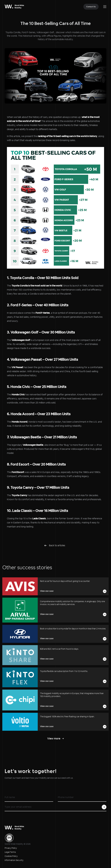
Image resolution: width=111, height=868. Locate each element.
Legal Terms (10, 852)
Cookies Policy (11, 856)
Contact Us (91, 7)
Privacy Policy (11, 848)
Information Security (14, 860)
